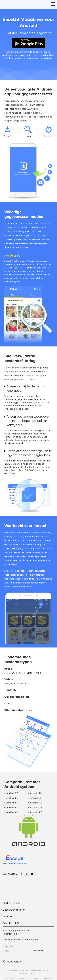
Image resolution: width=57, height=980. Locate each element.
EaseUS (18, 4)
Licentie (15, 978)
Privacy (7, 978)
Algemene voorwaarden (30, 978)
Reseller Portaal (31, 939)
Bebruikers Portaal (12, 939)
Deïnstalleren (47, 978)
